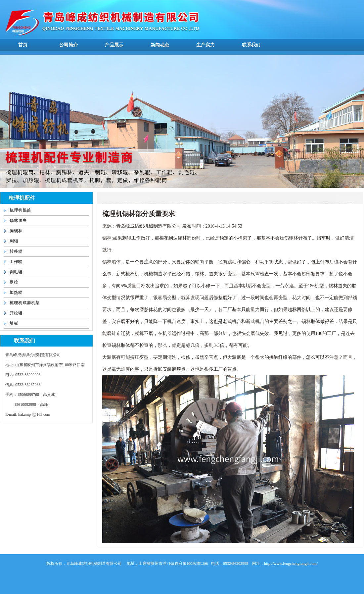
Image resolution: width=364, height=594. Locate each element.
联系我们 (251, 45)
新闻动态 (160, 45)
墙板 (14, 323)
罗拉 (14, 282)
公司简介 (68, 45)
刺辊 (14, 241)
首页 (23, 45)
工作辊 (16, 262)
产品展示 (114, 45)
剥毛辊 (16, 272)
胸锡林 (16, 231)
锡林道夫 (18, 221)
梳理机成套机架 (25, 303)
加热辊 (16, 293)
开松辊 (16, 313)
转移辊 (16, 251)
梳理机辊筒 (20, 210)
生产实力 (205, 45)
